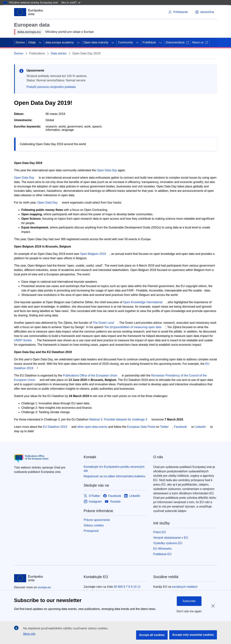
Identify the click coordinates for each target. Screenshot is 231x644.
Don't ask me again (189, 611)
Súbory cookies (94, 525)
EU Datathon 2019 (55, 427)
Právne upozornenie (97, 520)
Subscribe (189, 601)
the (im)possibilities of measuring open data (133, 327)
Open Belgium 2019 (93, 254)
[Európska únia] (29, 12)
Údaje (32, 42)
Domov (20, 42)
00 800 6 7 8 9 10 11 (127, 587)
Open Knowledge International (143, 302)
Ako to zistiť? (71, 2)
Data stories (59, 53)
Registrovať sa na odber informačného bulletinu (115, 476)
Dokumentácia (177, 42)
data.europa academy (60, 42)
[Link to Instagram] (93, 502)
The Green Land (103, 323)
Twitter (164, 427)
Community (126, 42)
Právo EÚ (160, 532)
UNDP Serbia (23, 340)
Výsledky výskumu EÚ (168, 543)
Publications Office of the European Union (90, 375)
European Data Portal (141, 427)
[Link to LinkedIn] (132, 496)
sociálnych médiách (185, 587)
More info (29, 634)
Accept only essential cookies (193, 635)
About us (200, 42)
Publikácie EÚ (162, 554)
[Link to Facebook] (112, 496)
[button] (205, 12)
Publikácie (149, 42)
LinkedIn (200, 427)
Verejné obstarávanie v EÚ (171, 538)
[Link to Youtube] (113, 502)
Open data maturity (96, 42)
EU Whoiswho (162, 549)
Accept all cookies (152, 635)
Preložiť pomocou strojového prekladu (51, 87)
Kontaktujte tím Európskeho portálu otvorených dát (114, 469)
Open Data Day (107, 170)
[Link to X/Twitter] (92, 496)
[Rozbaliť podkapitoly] (40, 43)
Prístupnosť (91, 531)
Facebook (180, 427)
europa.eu (44, 587)
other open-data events (92, 427)
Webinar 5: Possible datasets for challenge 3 (118, 419)
